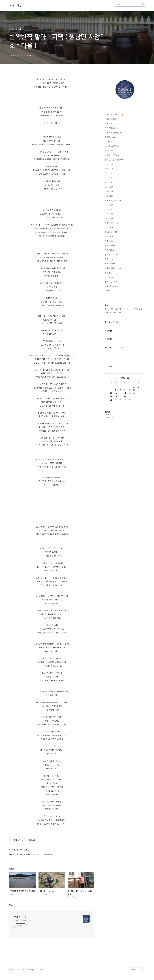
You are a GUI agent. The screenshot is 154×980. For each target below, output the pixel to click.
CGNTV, (125, 309)
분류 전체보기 (114, 114)
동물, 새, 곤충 (112, 286)
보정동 (109, 273)
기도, (131, 309)
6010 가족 (111, 164)
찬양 (108, 173)
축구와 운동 (111, 232)
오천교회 (112, 128)
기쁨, (119, 312)
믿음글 (110, 178)
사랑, (112, 309)
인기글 (115, 322)
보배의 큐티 (111, 151)
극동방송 (111, 137)
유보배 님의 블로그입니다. (24, 920)
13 (116, 393)
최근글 (107, 322)
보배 (109, 187)
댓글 (11, 905)
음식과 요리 (112, 255)
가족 (109, 241)
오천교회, (118, 309)
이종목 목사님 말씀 (115, 133)
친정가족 (111, 250)
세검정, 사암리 (113, 268)
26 (111, 400)
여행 (109, 214)
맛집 (109, 259)
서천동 (109, 277)
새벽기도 (111, 119)
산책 (108, 209)
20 (116, 396)
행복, (136, 309)
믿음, (141, 309)
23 (129, 396)
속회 (109, 169)
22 (125, 396)
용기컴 (109, 291)
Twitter (120, 347)
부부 (109, 236)
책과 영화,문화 (113, 200)
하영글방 (111, 227)
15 (125, 393)
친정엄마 (110, 246)
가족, (115, 312)
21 (120, 396)
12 (111, 393)
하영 (109, 218)
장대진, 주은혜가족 (115, 160)
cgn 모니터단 (112, 146)
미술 (109, 196)
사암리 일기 (111, 182)
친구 (109, 191)
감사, (107, 309)
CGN (109, 142)
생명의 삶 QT (112, 123)
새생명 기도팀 (112, 155)
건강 (109, 205)
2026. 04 (125, 378)
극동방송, (108, 312)
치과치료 (110, 264)
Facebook (109, 347)
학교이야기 (111, 223)
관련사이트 (132, 970)
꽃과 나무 (111, 282)
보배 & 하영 (15, 5)
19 (111, 396)
